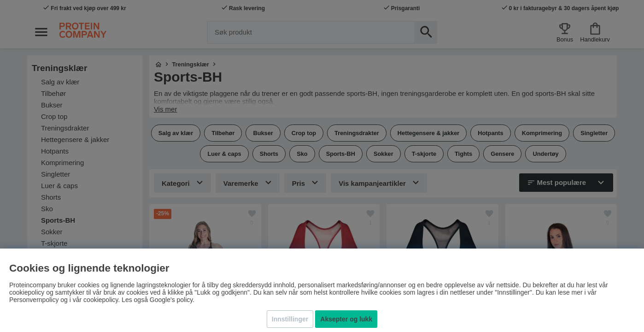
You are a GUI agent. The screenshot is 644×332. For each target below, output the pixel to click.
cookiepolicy (101, 300)
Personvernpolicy (34, 300)
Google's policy (171, 300)
